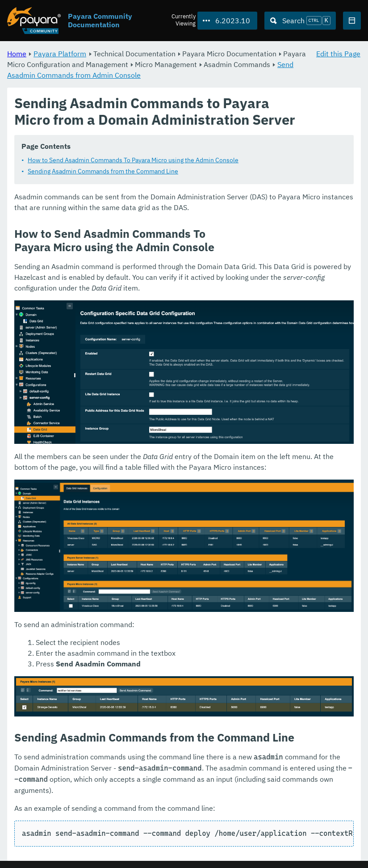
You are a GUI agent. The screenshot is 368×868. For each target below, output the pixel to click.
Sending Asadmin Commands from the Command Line (103, 171)
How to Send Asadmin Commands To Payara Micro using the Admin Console (133, 160)
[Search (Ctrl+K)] (300, 21)
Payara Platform (60, 54)
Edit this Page (338, 54)
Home (17, 54)
